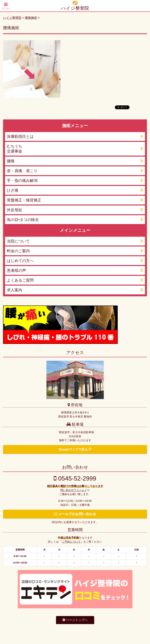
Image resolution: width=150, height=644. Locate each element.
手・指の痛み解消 (22, 181)
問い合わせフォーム (72, 490)
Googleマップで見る (75, 449)
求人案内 (15, 290)
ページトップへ (75, 620)
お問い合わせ (75, 467)
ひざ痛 (13, 190)
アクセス (75, 353)
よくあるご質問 (20, 280)
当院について (18, 241)
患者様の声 (16, 270)
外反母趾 (15, 210)
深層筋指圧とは (20, 136)
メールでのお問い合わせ (75, 514)
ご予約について (71, 542)
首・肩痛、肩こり (22, 171)
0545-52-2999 (75, 478)
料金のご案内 (18, 251)
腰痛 (11, 161)
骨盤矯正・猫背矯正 (24, 200)
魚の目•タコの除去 (23, 220)
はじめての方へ (20, 261)
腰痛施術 (31, 18)
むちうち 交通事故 (15, 149)
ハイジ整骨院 (75, 8)
